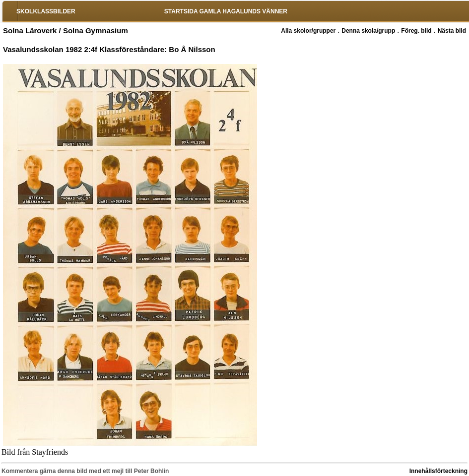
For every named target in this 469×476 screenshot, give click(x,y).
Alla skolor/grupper (308, 31)
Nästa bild (452, 31)
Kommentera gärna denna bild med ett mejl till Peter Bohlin (85, 471)
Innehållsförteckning (438, 471)
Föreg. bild (416, 31)
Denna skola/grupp (368, 31)
